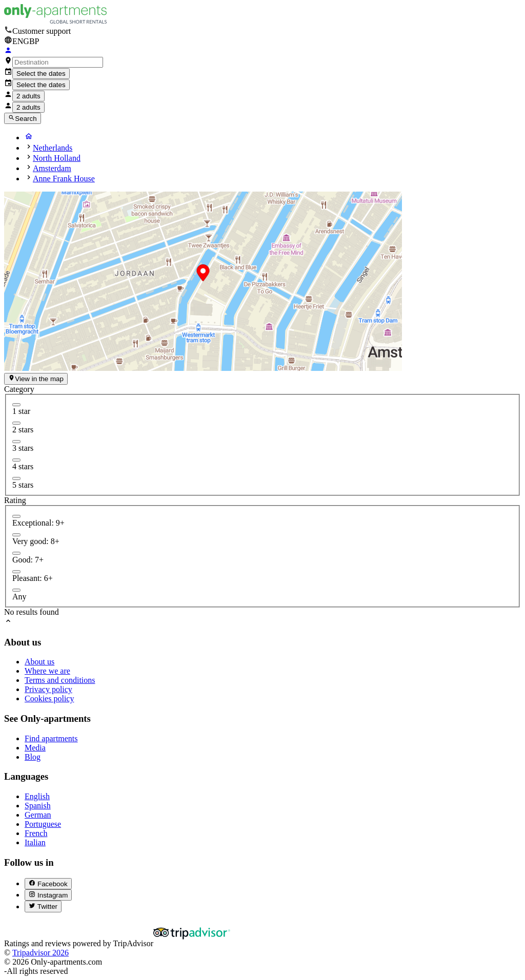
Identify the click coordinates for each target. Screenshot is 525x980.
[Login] (8, 51)
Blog (33, 757)
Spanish (38, 806)
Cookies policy (49, 698)
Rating (15, 500)
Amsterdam (52, 168)
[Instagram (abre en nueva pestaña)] (48, 895)
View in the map (36, 379)
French (36, 833)
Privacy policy (48, 689)
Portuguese (43, 824)
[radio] (16, 516)
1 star (21, 411)
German (38, 815)
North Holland (57, 158)
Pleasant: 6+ (33, 578)
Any (19, 597)
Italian (35, 842)
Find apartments (51, 738)
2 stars (23, 430)
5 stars (23, 485)
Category (19, 389)
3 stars (23, 448)
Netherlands (53, 148)
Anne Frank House (64, 179)
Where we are (47, 671)
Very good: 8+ (36, 541)
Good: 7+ (28, 560)
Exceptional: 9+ (38, 523)
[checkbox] (16, 405)
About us (39, 662)
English (37, 796)
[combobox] (58, 62)
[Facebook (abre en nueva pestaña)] (48, 884)
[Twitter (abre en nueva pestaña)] (43, 906)
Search (23, 118)
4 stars (23, 466)
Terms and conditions (60, 680)
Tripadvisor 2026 (41, 953)
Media (35, 748)
